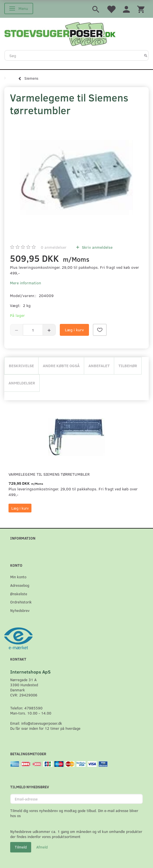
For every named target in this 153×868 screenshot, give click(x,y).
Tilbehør (128, 366)
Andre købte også (61, 366)
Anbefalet (99, 366)
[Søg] (146, 55)
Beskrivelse (21, 366)
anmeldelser (54, 247)
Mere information (25, 283)
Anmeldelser (22, 383)
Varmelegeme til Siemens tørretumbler (49, 474)
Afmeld (42, 847)
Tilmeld (21, 847)
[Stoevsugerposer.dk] (60, 33)
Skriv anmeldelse (97, 247)
